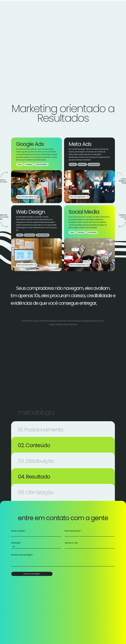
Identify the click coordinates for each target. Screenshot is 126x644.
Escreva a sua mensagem (22, 555)
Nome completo (19, 531)
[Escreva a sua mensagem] (63, 562)
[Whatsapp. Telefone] (38, 547)
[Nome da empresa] (89, 535)
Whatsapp (16, 543)
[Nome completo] (36, 535)
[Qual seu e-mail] (89, 547)
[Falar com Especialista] (27, 197)
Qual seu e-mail (71, 543)
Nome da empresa (73, 531)
